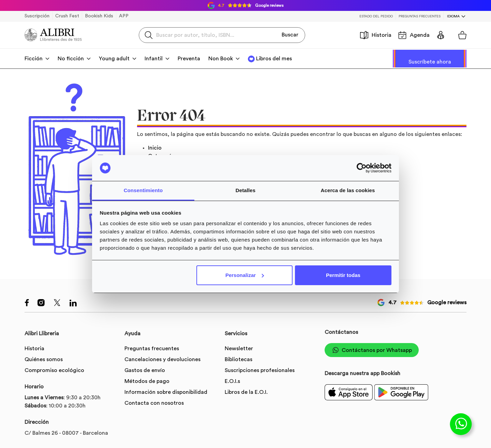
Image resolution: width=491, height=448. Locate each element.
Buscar (290, 35)
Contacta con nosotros (154, 403)
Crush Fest (67, 16)
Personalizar (245, 275)
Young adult (114, 59)
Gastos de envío (145, 370)
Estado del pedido (376, 16)
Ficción (34, 59)
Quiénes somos (44, 359)
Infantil (154, 59)
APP (124, 16)
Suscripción (37, 16)
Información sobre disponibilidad (166, 392)
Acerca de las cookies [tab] (348, 190)
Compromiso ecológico (54, 370)
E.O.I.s (232, 381)
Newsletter (239, 349)
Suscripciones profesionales (260, 370)
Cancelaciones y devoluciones (162, 359)
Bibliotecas (239, 359)
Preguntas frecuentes (420, 16)
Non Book (221, 59)
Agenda (414, 35)
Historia (376, 35)
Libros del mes (274, 59)
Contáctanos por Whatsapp (372, 350)
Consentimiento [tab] (143, 190)
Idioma (453, 16)
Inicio (155, 148)
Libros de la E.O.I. (246, 392)
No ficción (71, 59)
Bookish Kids (99, 16)
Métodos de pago (147, 381)
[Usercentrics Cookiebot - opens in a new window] (362, 168)
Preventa (189, 59)
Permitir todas (343, 275)
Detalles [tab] (245, 190)
